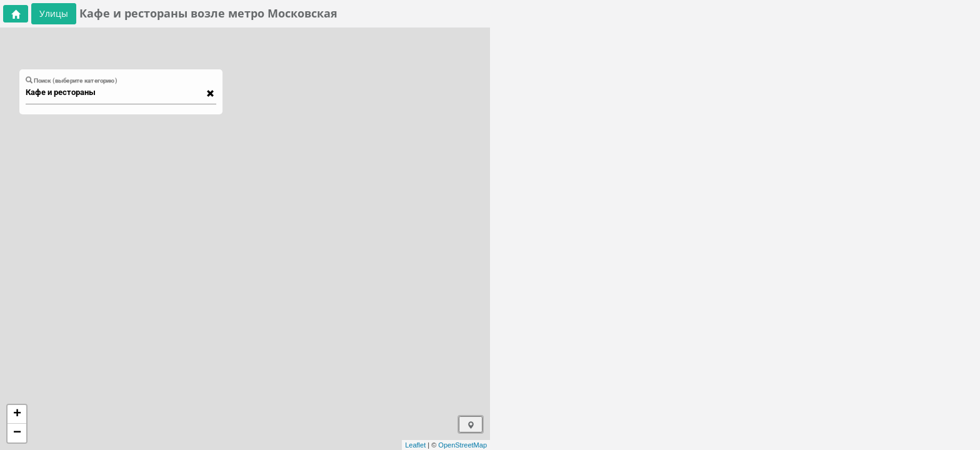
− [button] (17, 433)
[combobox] (115, 92)
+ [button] (17, 414)
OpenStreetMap (462, 445)
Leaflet (415, 445)
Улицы (54, 13)
